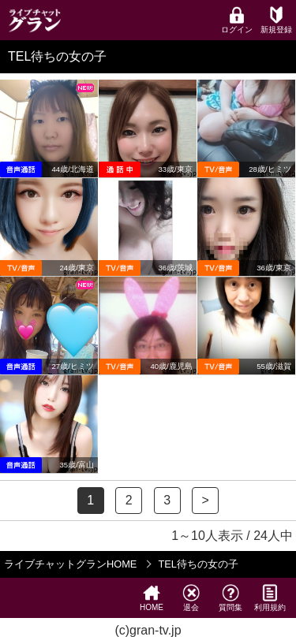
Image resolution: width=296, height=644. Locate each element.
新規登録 (276, 20)
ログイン (237, 20)
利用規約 (270, 598)
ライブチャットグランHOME (70, 564)
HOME (152, 598)
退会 (191, 598)
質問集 (230, 598)
